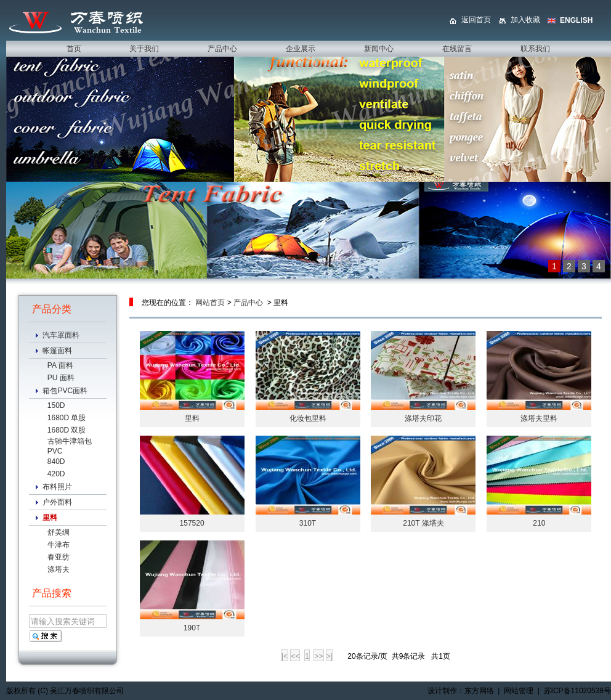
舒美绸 (59, 532)
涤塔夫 (59, 569)
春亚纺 (59, 557)
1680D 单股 (67, 418)
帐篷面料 (57, 351)
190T (192, 628)
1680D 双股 (67, 430)
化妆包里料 (308, 418)
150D (56, 405)
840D (56, 462)
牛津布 (59, 545)
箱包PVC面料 (65, 391)
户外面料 (57, 502)
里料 (192, 418)
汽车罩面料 (61, 335)
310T (308, 523)
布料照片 (57, 487)
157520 (192, 523)
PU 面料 (61, 378)
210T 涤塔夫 (423, 523)
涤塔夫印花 (423, 418)
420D (56, 474)
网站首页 (210, 303)
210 (539, 523)
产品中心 (248, 303)
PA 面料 (60, 365)
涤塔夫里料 (539, 418)
